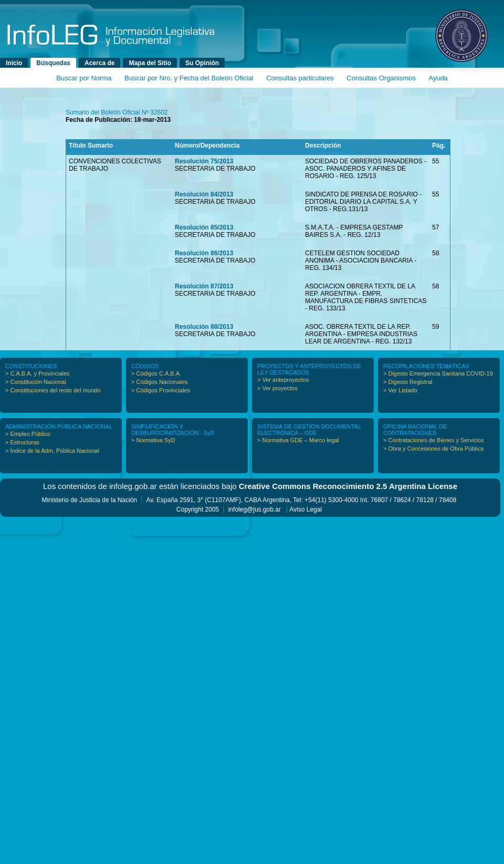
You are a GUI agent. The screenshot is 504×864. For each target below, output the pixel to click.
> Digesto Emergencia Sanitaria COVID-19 (438, 373)
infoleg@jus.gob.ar (255, 509)
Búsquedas (53, 63)
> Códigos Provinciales (161, 390)
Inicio (14, 63)
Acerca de (99, 63)
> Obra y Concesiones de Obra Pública (433, 449)
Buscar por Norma (84, 78)
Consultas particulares (300, 78)
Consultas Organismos (381, 78)
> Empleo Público (28, 434)
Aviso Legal (306, 509)
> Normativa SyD (153, 440)
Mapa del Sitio (150, 63)
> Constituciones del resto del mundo (53, 390)
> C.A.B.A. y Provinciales (38, 373)
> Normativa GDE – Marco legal (298, 440)
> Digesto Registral (408, 382)
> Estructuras (22, 442)
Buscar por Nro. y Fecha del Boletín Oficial (189, 78)
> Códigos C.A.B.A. (156, 373)
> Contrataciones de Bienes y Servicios (434, 440)
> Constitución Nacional (36, 382)
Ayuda (438, 78)
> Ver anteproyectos (283, 380)
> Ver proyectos (277, 388)
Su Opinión (202, 63)
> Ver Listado (400, 390)
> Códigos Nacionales (159, 382)
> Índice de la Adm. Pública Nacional (52, 451)
